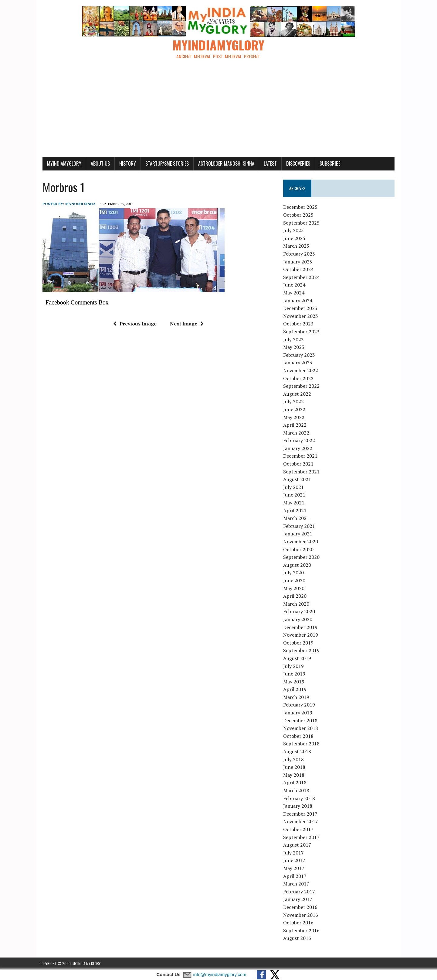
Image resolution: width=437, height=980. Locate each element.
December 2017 (301, 814)
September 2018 (302, 744)
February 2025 (300, 254)
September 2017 (302, 837)
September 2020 (302, 557)
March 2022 (297, 433)
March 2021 (297, 518)
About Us (97, 163)
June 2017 (295, 861)
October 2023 (299, 324)
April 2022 (296, 425)
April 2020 (296, 596)
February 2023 (300, 355)
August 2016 (298, 938)
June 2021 (295, 495)
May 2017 (295, 868)
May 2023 (295, 347)
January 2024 (299, 301)
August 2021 (298, 480)
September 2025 (302, 223)
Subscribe (327, 163)
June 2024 (295, 285)
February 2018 (300, 798)
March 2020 (297, 604)
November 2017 (301, 822)
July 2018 (294, 759)
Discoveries (295, 163)
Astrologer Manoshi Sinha (223, 163)
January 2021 (299, 534)
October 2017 (299, 830)
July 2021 (294, 487)
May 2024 (295, 293)
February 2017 (300, 892)
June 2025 (295, 239)
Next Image (186, 324)
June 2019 (295, 674)
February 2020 (300, 612)
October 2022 (299, 378)
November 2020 (301, 542)
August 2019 (298, 658)
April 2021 (296, 511)
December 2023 (301, 308)
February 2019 (300, 705)
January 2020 (299, 620)
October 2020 (299, 549)
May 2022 (295, 417)
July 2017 (294, 853)
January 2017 (299, 899)
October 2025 (299, 215)
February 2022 (300, 441)
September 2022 (302, 386)
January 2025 (299, 262)
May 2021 (295, 503)
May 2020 (295, 588)
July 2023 (294, 339)
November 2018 (301, 728)
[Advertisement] (218, 111)
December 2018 (301, 720)
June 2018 (295, 767)
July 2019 (294, 666)
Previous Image (134, 324)
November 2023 (301, 316)
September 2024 (302, 277)
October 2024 (299, 270)
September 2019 (302, 651)
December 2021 (301, 456)
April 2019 (296, 689)
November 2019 (301, 635)
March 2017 (297, 884)
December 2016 (301, 907)
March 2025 (297, 246)
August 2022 (298, 394)
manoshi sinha (77, 204)
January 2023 (299, 363)
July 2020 (294, 573)
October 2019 (299, 643)
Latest (267, 163)
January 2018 (299, 806)
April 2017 (296, 876)
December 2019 (301, 627)
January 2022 (299, 449)
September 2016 (302, 930)
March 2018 (297, 791)
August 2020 (298, 565)
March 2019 (297, 697)
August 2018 (298, 752)
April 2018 (296, 783)
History (125, 163)
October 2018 (299, 736)
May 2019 (295, 682)
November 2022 (301, 371)
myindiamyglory (61, 163)
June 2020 (295, 581)
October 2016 (299, 923)
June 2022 (295, 410)
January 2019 (299, 713)
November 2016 (301, 915)
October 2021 (299, 464)
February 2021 (300, 526)
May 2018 (295, 775)
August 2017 (298, 845)
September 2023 (302, 332)
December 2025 (301, 207)
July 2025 (294, 231)
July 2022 (294, 402)
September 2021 (302, 472)
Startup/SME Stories (164, 163)
